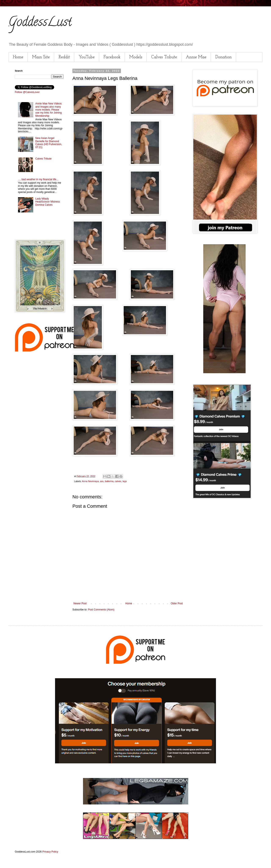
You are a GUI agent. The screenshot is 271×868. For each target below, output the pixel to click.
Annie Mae (196, 57)
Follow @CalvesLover (27, 92)
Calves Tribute (164, 57)
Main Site (41, 57)
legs (125, 481)
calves (118, 481)
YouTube (87, 57)
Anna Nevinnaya (90, 481)
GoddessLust (40, 23)
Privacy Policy (50, 852)
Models (136, 57)
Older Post (177, 603)
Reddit (64, 57)
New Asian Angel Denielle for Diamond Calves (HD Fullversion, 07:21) (49, 143)
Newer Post (80, 603)
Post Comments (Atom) (101, 610)
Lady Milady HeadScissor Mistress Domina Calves (48, 202)
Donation (223, 57)
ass (102, 481)
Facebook (112, 57)
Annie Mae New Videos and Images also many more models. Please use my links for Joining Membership (49, 110)
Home (18, 57)
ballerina (109, 481)
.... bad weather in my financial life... (38, 179)
